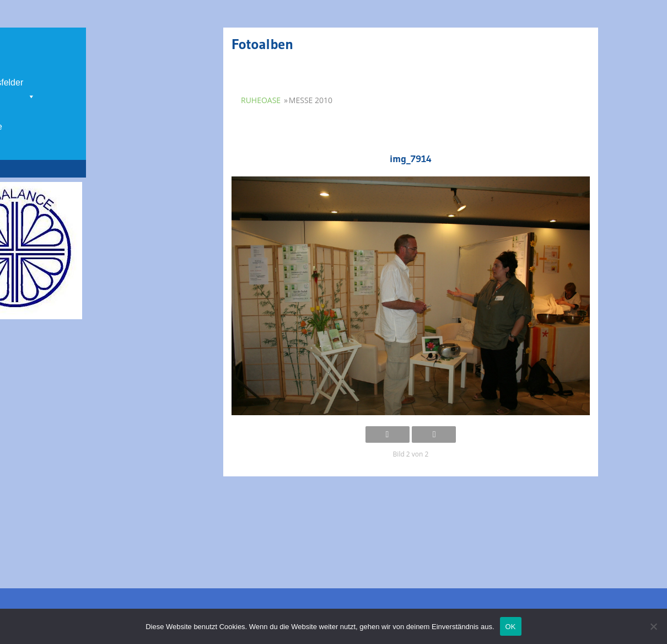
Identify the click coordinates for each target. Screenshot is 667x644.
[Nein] (653, 626)
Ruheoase (261, 100)
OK (511, 627)
